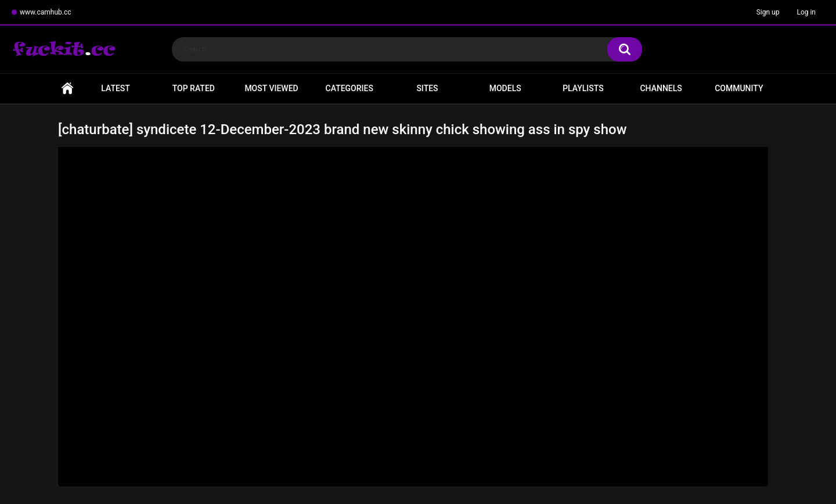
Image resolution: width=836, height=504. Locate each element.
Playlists (583, 88)
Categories (349, 88)
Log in (806, 12)
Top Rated (194, 88)
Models (505, 88)
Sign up (768, 12)
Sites (427, 88)
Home (67, 89)
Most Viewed (271, 88)
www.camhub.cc (46, 12)
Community (739, 88)
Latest (116, 88)
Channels (661, 88)
